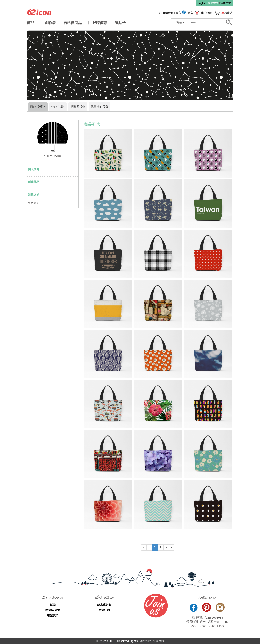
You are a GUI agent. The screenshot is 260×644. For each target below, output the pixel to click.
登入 (181, 13)
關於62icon (53, 610)
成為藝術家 (104, 605)
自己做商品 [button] (74, 23)
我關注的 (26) (99, 106)
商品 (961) (38, 106)
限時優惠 (100, 23)
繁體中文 (213, 3)
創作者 (50, 23)
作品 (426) (58, 106)
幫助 (53, 605)
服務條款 (158, 641)
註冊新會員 (167, 13)
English (202, 3)
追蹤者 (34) (78, 106)
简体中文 (226, 3)
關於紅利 (104, 610)
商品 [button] (32, 23)
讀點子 (120, 23)
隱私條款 (145, 641)
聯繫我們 (53, 615)
